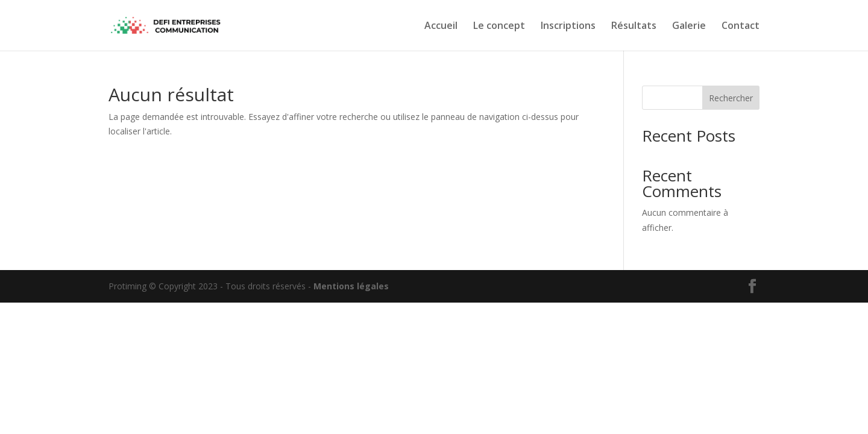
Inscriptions (568, 27)
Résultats (634, 27)
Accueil (441, 27)
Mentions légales (351, 286)
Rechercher (731, 98)
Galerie (689, 27)
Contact (741, 27)
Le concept (499, 27)
